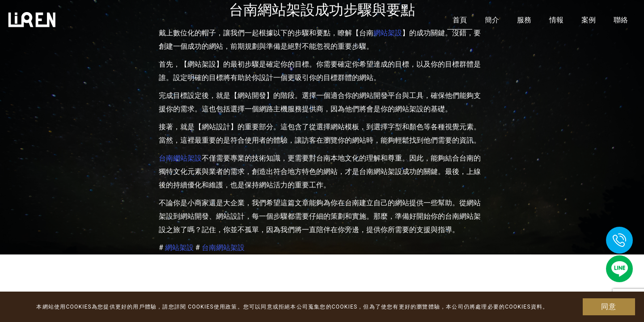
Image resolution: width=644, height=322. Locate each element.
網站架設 (179, 248)
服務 (524, 20)
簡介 (492, 20)
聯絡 (621, 20)
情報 (556, 20)
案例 (589, 20)
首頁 (460, 20)
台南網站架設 (180, 158)
